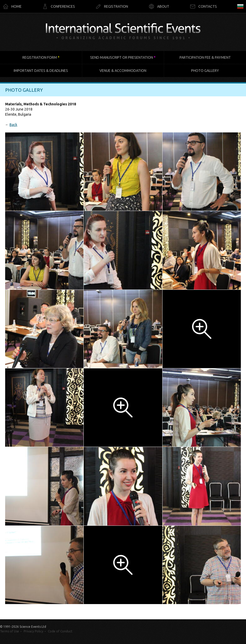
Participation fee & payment (205, 57)
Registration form (41, 57)
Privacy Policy (33, 631)
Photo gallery (205, 71)
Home (12, 6)
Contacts (203, 6)
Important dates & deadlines (41, 71)
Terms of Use (10, 631)
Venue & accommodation (123, 71)
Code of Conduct (60, 631)
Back (13, 125)
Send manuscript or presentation (123, 57)
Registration (112, 6)
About (159, 6)
